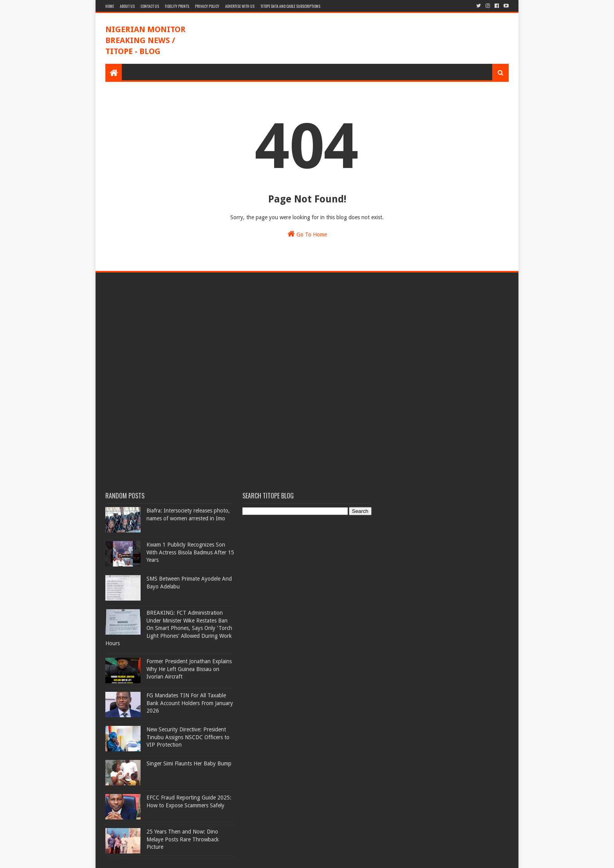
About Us (127, 6)
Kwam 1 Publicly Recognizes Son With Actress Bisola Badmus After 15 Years (190, 552)
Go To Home (307, 234)
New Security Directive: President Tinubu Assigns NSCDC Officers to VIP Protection (188, 737)
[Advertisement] (366, 38)
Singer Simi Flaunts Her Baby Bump (189, 763)
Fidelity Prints (177, 6)
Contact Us (150, 6)
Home (110, 6)
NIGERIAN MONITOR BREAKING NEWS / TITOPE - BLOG (145, 40)
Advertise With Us (240, 6)
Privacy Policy (207, 6)
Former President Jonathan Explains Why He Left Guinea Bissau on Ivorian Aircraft (189, 669)
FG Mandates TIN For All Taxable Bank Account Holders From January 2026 (190, 703)
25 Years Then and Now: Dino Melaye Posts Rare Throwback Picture (183, 839)
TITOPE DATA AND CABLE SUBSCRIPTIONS (290, 6)
